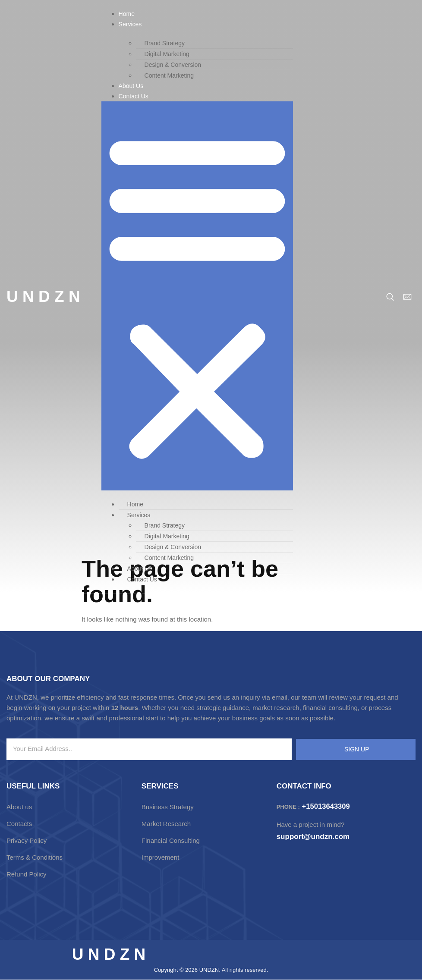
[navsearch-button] (390, 297)
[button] (197, 296)
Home (127, 14)
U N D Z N (43, 297)
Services (130, 24)
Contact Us (134, 96)
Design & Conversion (173, 65)
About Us (131, 86)
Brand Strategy (165, 43)
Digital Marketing (167, 54)
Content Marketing (169, 75)
